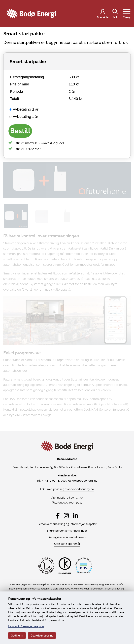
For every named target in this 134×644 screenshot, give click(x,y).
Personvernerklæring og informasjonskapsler (67, 524)
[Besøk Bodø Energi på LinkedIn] (75, 516)
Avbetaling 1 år (25, 117)
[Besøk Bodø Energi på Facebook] (58, 516)
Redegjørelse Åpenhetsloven (67, 537)
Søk (115, 13)
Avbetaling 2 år (26, 109)
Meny (127, 13)
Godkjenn (17, 636)
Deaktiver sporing (42, 636)
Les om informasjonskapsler (26, 626)
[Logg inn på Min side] (103, 14)
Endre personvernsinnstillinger (67, 531)
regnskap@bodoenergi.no (77, 489)
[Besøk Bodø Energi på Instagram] (66, 516)
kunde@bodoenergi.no (82, 481)
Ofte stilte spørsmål (67, 544)
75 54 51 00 (48, 481)
